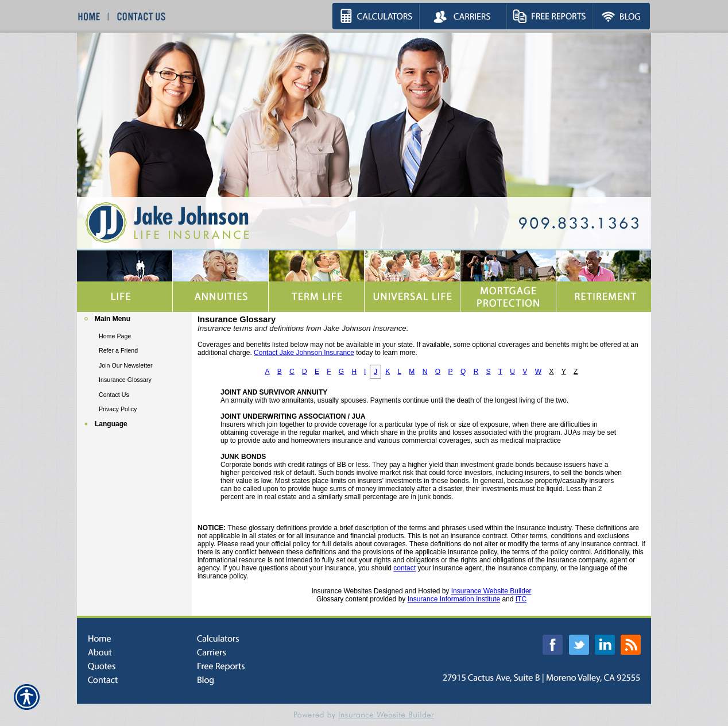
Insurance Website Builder (491, 591)
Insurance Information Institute (454, 599)
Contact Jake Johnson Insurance (304, 353)
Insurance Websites (341, 591)
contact (404, 568)
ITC (521, 599)
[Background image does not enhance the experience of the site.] (134, 320)
